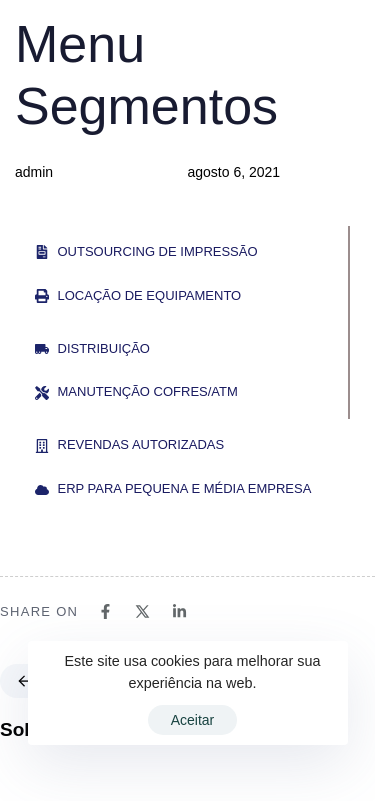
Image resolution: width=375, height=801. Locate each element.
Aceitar (193, 720)
